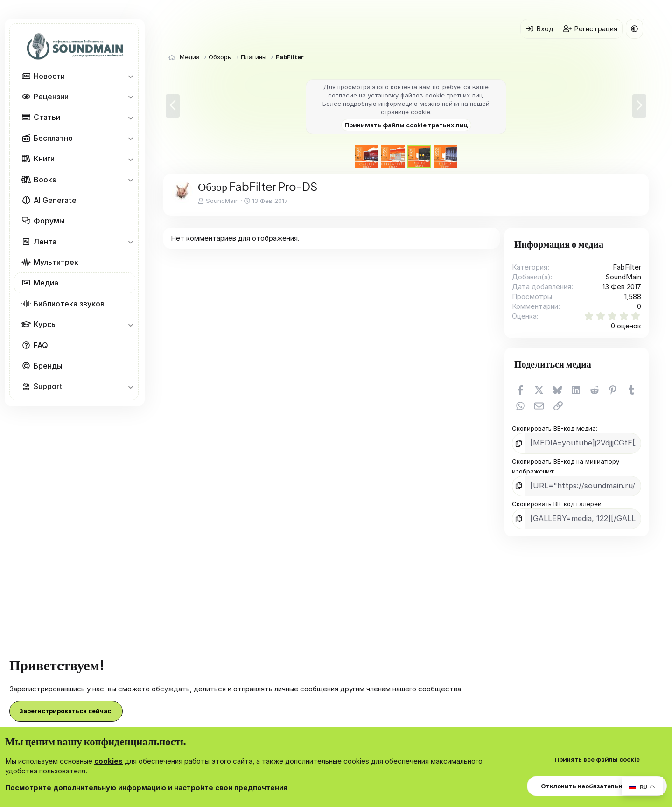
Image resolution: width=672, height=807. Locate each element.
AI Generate (55, 200)
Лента (45, 242)
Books (45, 180)
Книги (44, 159)
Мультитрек (56, 262)
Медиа (46, 283)
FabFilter (627, 267)
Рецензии (51, 97)
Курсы (45, 324)
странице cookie (406, 112)
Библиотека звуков (69, 304)
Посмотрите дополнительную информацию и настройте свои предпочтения (146, 788)
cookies (108, 761)
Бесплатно (53, 138)
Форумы (49, 221)
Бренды (48, 366)
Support (48, 386)
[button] (130, 76)
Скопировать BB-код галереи (557, 500)
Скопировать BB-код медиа (554, 428)
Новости (49, 76)
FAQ (41, 345)
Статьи (47, 117)
